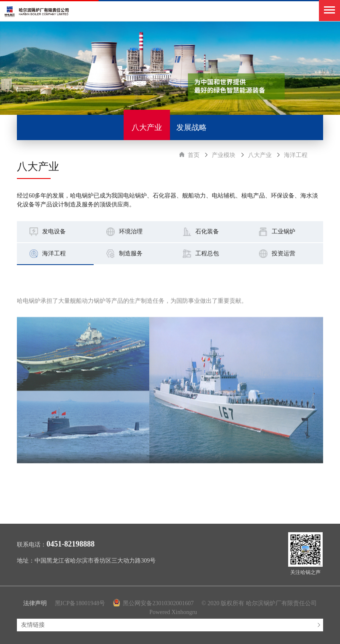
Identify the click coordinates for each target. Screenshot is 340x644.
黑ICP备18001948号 (80, 603)
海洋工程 (296, 155)
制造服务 (131, 254)
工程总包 (207, 254)
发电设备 (54, 232)
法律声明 (35, 603)
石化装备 (207, 232)
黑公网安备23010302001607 (154, 603)
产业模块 (224, 155)
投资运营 (283, 254)
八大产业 (260, 155)
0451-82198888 (70, 544)
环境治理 (131, 232)
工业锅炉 (283, 232)
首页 (194, 155)
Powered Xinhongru (173, 612)
